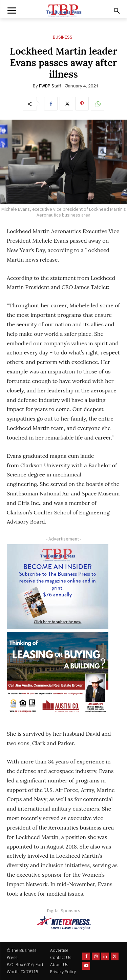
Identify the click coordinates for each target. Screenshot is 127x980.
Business (63, 37)
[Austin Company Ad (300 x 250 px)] (58, 675)
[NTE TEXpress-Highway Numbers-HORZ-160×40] (63, 923)
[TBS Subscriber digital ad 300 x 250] (58, 587)
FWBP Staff (50, 86)
